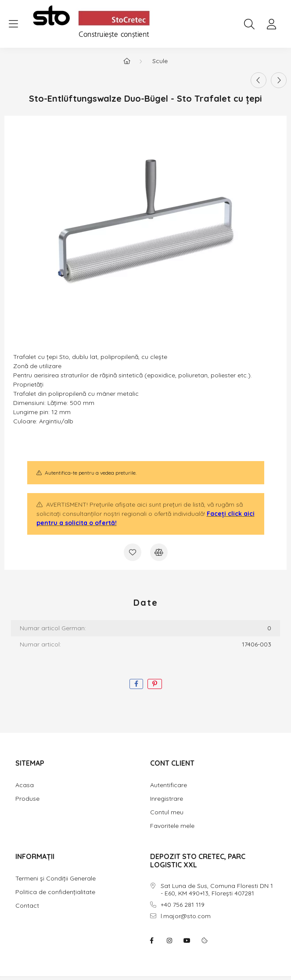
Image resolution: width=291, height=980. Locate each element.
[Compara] (159, 552)
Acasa (25, 785)
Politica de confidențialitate (55, 892)
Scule (160, 61)
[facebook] (136, 684)
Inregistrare (167, 799)
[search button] (249, 24)
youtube (187, 941)
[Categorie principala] (127, 61)
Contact (27, 905)
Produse (27, 799)
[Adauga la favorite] (133, 552)
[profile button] (271, 24)
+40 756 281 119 (183, 905)
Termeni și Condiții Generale (56, 878)
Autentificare (169, 785)
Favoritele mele (172, 826)
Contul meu (167, 812)
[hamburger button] (13, 24)
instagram (169, 941)
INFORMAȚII (35, 856)
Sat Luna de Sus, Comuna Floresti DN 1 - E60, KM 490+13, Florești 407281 (217, 890)
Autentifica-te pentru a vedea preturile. (91, 473)
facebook (152, 941)
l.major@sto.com (186, 916)
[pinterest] (155, 684)
